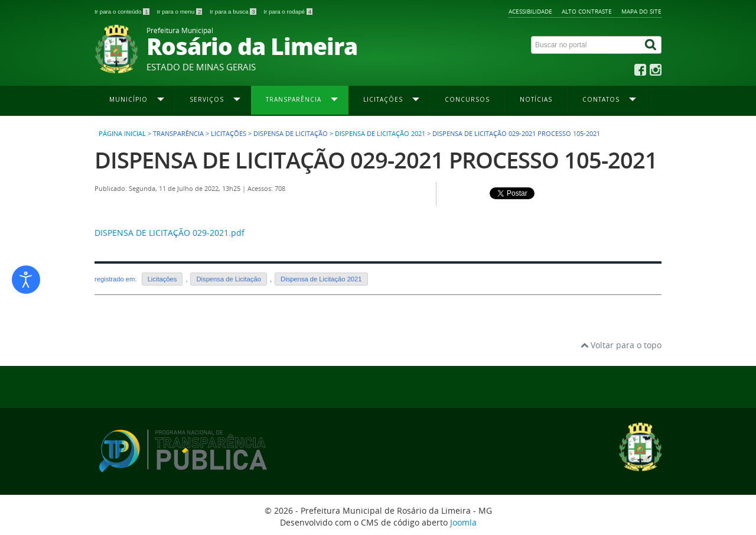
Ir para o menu (180, 12)
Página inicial (122, 134)
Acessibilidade (530, 11)
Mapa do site (641, 11)
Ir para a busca (234, 12)
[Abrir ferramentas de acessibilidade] (26, 280)
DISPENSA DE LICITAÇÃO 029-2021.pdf (170, 233)
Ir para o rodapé (288, 12)
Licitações (162, 279)
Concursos (467, 99)
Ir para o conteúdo (123, 12)
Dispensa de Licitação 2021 (380, 134)
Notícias (536, 99)
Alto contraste (587, 11)
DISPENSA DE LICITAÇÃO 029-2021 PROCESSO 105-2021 (376, 160)
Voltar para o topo (621, 345)
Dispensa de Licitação (228, 279)
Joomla (463, 522)
